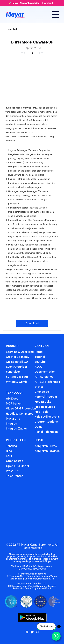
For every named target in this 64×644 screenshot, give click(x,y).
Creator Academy (47, 422)
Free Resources (45, 407)
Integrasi (12, 424)
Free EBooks (43, 402)
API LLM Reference (47, 382)
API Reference (44, 377)
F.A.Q (38, 367)
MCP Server (14, 403)
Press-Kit (12, 471)
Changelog (42, 392)
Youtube (40, 362)
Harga (39, 352)
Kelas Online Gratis (47, 417)
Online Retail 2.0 (17, 362)
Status (39, 387)
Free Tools (41, 412)
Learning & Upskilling (20, 352)
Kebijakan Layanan (47, 451)
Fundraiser (13, 372)
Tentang (11, 446)
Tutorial (40, 357)
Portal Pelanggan (46, 432)
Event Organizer (17, 367)
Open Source (15, 461)
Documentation (45, 372)
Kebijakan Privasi (46, 446)
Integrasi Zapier (16, 428)
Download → (49, 3)
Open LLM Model (17, 466)
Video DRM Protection (21, 408)
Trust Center (14, 476)
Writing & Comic (17, 382)
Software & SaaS (17, 377)
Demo (39, 427)
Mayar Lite (13, 419)
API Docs (12, 399)
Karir (9, 456)
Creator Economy (18, 357)
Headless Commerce (20, 414)
